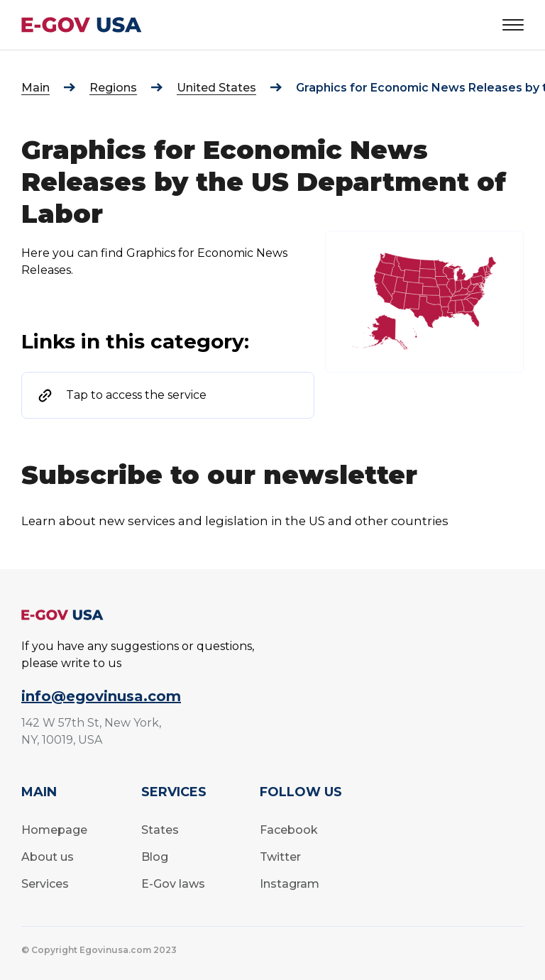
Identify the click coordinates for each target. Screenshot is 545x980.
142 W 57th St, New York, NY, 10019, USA (91, 731)
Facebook (289, 830)
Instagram (290, 884)
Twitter (280, 857)
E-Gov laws (173, 884)
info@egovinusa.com (101, 696)
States (160, 830)
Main (35, 88)
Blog (155, 857)
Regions (113, 88)
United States (216, 88)
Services (45, 884)
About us (48, 857)
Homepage (54, 830)
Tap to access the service (136, 395)
